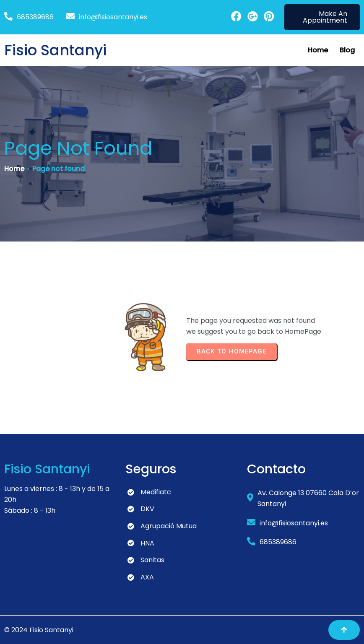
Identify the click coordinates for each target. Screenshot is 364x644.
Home (14, 169)
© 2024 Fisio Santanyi (39, 630)
